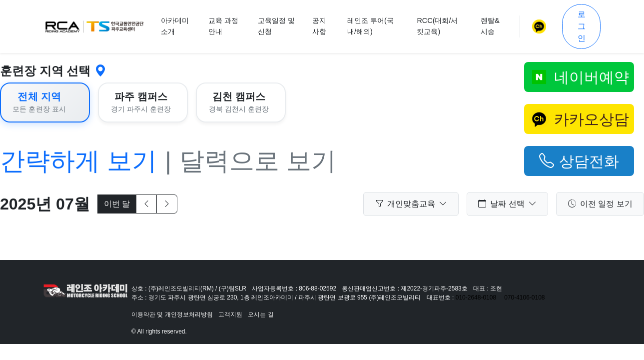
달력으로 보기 (258, 161)
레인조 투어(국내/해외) (370, 26)
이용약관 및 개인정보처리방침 (172, 314)
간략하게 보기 (78, 161)
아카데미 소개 (175, 26)
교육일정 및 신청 (276, 26)
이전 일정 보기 (600, 204)
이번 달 (117, 204)
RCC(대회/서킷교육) (437, 26)
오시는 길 (261, 314)
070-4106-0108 (524, 297)
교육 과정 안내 (223, 26)
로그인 (582, 26)
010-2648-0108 (476, 297)
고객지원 (230, 314)
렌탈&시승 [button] (490, 26)
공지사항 (319, 26)
